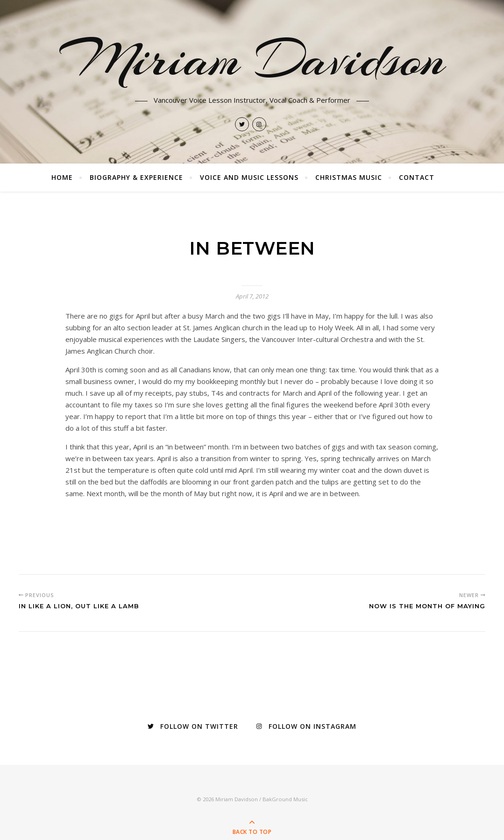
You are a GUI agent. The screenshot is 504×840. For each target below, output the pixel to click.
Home (62, 177)
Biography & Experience (136, 177)
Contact (417, 177)
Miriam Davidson (252, 59)
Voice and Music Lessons (249, 177)
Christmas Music (349, 177)
